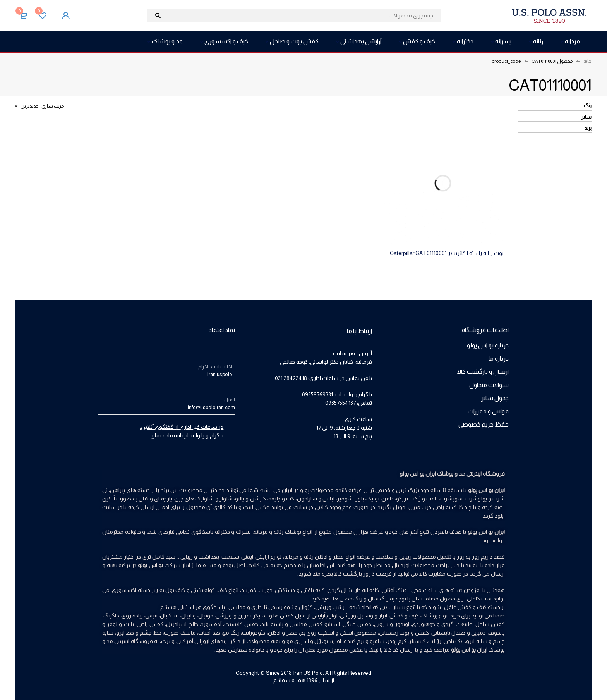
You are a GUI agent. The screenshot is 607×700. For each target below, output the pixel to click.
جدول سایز (495, 398)
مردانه (291, 557)
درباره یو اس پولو (488, 345)
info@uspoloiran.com (211, 407)
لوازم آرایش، (268, 557)
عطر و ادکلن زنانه (324, 557)
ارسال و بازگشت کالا (483, 372)
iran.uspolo (220, 374)
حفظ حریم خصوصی (484, 424)
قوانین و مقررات (488, 411)
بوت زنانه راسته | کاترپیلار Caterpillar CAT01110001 (447, 253)
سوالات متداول (489, 385)
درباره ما (499, 359)
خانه (587, 61)
